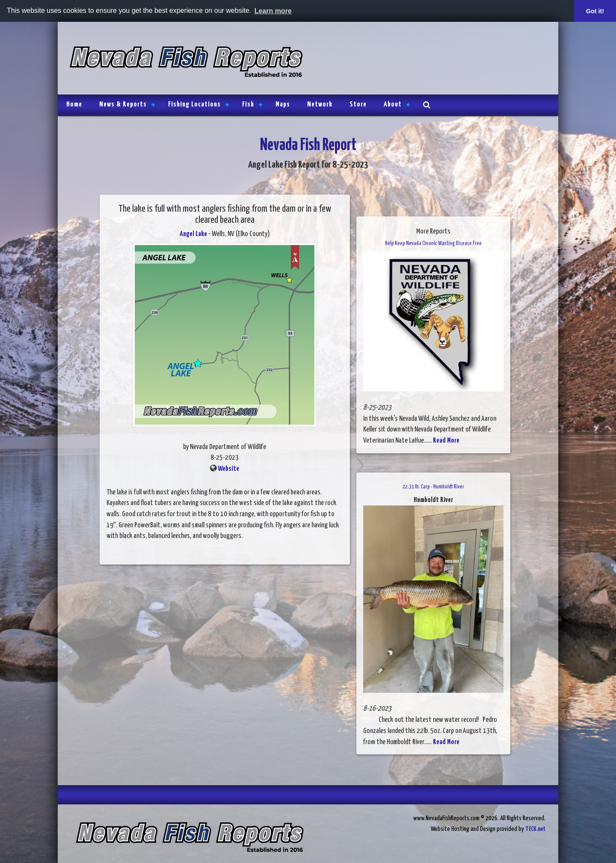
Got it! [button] (595, 11)
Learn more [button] (273, 11)
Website (228, 469)
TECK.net (535, 829)
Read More (446, 441)
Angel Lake (193, 234)
